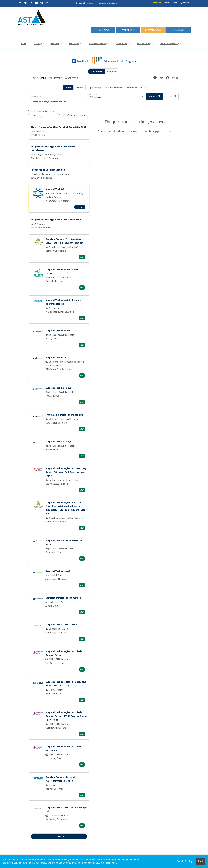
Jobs (166, 3)
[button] (171, 96)
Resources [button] (70, 78)
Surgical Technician (56, 357)
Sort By (34, 115)
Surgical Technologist (58, 571)
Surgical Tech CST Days (58, 388)
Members (55, 44)
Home (23, 44)
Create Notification (77, 115)
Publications (143, 44)
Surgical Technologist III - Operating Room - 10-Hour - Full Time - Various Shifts (66, 472)
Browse (80, 88)
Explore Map (94, 88)
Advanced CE (178, 30)
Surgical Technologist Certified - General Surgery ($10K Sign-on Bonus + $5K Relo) (66, 716)
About (38, 44)
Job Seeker (96, 71)
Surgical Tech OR (55, 189)
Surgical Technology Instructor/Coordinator (56, 220)
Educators (74, 44)
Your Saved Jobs (135, 88)
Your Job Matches (114, 88)
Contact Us (155, 3)
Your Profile (55, 78)
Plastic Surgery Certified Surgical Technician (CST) (59, 127)
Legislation (121, 44)
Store (174, 3)
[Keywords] (59, 96)
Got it (200, 861)
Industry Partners (169, 44)
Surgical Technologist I (58, 330)
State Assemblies (98, 44)
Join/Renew (103, 30)
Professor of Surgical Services (48, 170)
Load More (59, 836)
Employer (112, 71)
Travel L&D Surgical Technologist (64, 415)
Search (184, 3)
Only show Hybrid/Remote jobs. (51, 102)
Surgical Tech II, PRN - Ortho (61, 624)
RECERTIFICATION (153, 30)
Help (159, 78)
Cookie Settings (185, 861)
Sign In (172, 78)
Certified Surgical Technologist (63, 598)
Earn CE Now (128, 30)
